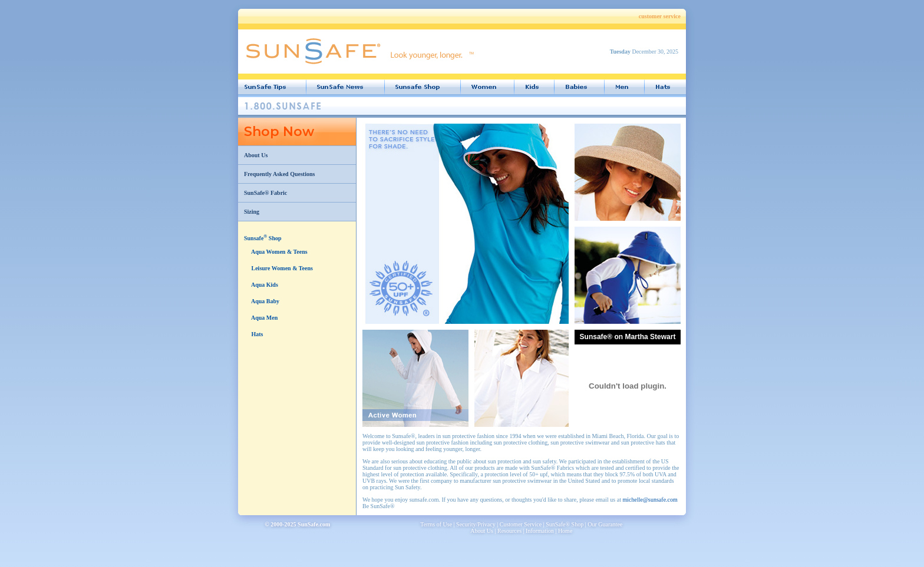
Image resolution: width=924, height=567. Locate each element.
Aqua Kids (264, 285)
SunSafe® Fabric (265, 193)
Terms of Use (436, 524)
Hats (257, 334)
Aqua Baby (265, 301)
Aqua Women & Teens (279, 252)
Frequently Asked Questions (279, 174)
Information (540, 531)
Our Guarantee (605, 524)
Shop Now (279, 132)
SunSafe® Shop (565, 524)
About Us (256, 155)
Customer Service (521, 524)
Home (565, 531)
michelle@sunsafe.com (650, 500)
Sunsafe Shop (263, 238)
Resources (509, 531)
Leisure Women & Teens (281, 268)
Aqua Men (264, 318)
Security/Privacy (476, 524)
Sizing (252, 212)
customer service (660, 16)
